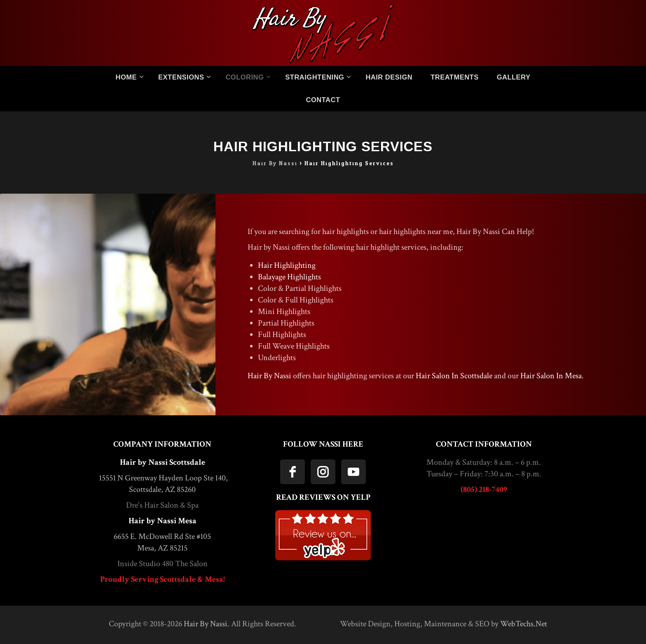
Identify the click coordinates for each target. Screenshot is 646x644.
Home (126, 77)
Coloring (245, 77)
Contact (323, 100)
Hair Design (389, 77)
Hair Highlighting (287, 265)
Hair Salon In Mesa (551, 376)
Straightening (315, 77)
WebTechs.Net (524, 624)
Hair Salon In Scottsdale (454, 376)
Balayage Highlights (289, 277)
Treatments (455, 77)
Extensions (181, 77)
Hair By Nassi (269, 376)
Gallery (514, 77)
